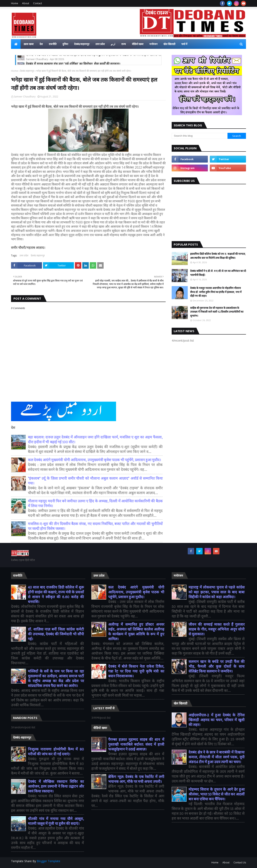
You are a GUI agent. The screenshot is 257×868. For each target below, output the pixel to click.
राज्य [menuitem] (124, 44)
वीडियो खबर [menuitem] (138, 44)
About (26, 3)
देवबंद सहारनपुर (27, 71)
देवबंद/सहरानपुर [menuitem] (82, 44)
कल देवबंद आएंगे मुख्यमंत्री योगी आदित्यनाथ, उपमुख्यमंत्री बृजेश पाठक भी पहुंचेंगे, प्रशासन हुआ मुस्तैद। (94, 460)
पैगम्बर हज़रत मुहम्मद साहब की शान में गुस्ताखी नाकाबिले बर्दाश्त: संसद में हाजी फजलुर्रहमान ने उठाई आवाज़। (136, 745)
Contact (38, 3)
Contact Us (240, 862)
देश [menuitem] (41, 44)
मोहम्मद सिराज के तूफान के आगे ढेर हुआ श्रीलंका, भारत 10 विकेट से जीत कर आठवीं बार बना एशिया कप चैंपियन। (217, 794)
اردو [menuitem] (113, 44)
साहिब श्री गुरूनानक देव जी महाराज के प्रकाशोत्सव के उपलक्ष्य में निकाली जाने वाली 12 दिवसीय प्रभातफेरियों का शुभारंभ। (217, 312)
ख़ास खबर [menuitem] (29, 44)
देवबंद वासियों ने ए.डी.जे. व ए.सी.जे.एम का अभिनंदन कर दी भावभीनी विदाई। (218, 273)
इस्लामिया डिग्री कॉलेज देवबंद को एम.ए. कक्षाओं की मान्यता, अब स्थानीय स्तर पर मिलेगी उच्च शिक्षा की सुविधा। (218, 256)
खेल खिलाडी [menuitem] (169, 44)
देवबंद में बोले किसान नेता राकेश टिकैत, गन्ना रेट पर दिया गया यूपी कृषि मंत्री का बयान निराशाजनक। (136, 671)
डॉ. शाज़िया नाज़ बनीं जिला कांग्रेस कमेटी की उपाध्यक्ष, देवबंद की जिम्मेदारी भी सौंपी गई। (56, 634)
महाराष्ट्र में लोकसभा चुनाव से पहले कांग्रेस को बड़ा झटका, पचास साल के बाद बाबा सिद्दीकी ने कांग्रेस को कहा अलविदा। (217, 592)
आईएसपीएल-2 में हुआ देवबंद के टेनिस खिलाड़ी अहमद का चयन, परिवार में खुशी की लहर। (217, 720)
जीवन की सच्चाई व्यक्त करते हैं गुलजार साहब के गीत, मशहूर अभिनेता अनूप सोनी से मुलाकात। (217, 629)
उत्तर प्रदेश (24, 255)
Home (15, 3)
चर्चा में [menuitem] (184, 44)
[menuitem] (16, 44)
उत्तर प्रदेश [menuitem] (100, 44)
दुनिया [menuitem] (65, 44)
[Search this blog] (200, 136)
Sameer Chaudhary (25, 97)
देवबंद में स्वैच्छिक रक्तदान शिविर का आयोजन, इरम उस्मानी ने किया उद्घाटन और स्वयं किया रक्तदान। (56, 787)
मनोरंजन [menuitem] (153, 44)
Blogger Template (48, 861)
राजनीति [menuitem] (53, 44)
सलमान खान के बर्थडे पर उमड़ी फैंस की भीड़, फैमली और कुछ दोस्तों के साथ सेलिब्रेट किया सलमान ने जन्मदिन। (217, 667)
